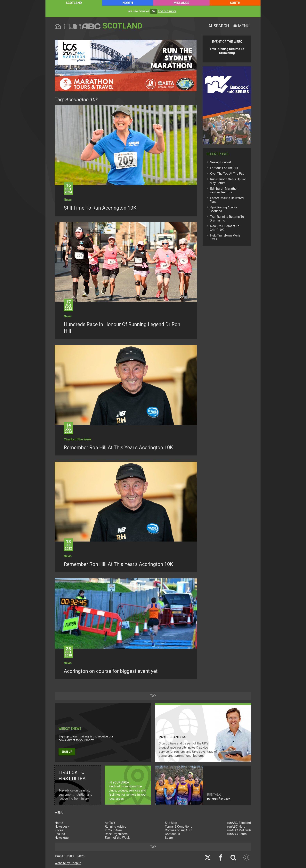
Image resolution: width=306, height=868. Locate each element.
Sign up (67, 752)
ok (154, 11)
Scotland (74, 3)
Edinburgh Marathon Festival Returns (224, 190)
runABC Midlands (239, 830)
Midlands (181, 3)
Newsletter (62, 838)
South (235, 3)
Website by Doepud (68, 863)
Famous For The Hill (224, 168)
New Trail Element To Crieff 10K (225, 228)
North (128, 3)
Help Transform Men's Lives (225, 237)
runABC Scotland (239, 823)
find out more (167, 11)
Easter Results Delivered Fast (227, 200)
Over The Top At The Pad (227, 174)
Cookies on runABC (178, 830)
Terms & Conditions (179, 827)
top (153, 696)
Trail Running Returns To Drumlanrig (227, 219)
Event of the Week (117, 838)
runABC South (237, 834)
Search (170, 838)
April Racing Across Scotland (224, 209)
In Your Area (113, 830)
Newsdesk (62, 827)
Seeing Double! (221, 162)
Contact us (172, 834)
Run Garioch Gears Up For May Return (228, 181)
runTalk (110, 823)
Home (59, 823)
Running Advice (116, 827)
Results (60, 834)
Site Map (171, 823)
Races (59, 830)
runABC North (237, 827)
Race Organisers (116, 834)
